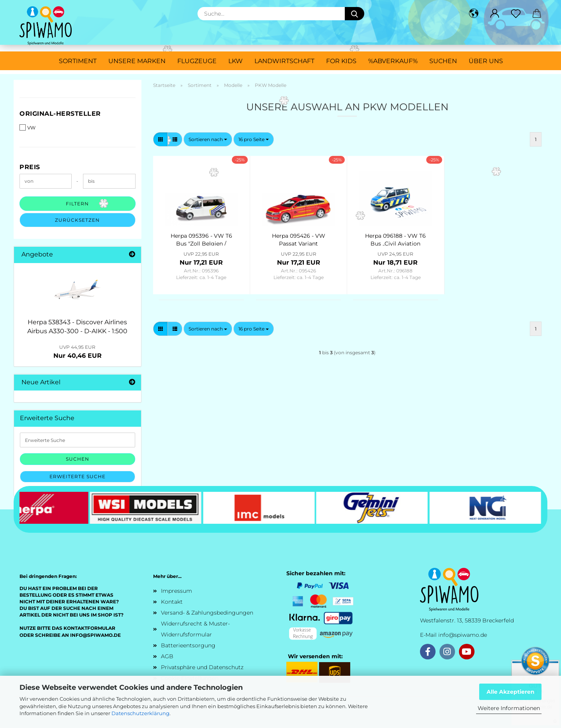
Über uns (486, 61)
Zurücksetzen (77, 220)
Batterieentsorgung (188, 645)
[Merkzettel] (516, 14)
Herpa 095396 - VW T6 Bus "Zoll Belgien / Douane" (201, 239)
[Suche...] (355, 14)
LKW (236, 61)
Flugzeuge (197, 61)
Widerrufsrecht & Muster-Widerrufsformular (195, 629)
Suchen (443, 61)
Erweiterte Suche (78, 476)
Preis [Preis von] (30, 167)
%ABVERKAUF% (393, 61)
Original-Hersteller (60, 114)
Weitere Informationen (509, 708)
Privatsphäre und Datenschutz (202, 667)
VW (27, 127)
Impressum (176, 591)
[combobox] (208, 139)
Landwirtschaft (284, 61)
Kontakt (172, 602)
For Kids (341, 61)
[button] (474, 14)
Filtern (77, 204)
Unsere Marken (137, 61)
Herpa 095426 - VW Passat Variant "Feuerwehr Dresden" (298, 239)
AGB (167, 656)
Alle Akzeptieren (511, 692)
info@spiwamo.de (463, 635)
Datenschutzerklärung (140, 713)
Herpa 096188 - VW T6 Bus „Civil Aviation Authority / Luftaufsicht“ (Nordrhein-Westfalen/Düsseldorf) (395, 239)
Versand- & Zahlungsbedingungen (207, 613)
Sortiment (78, 61)
